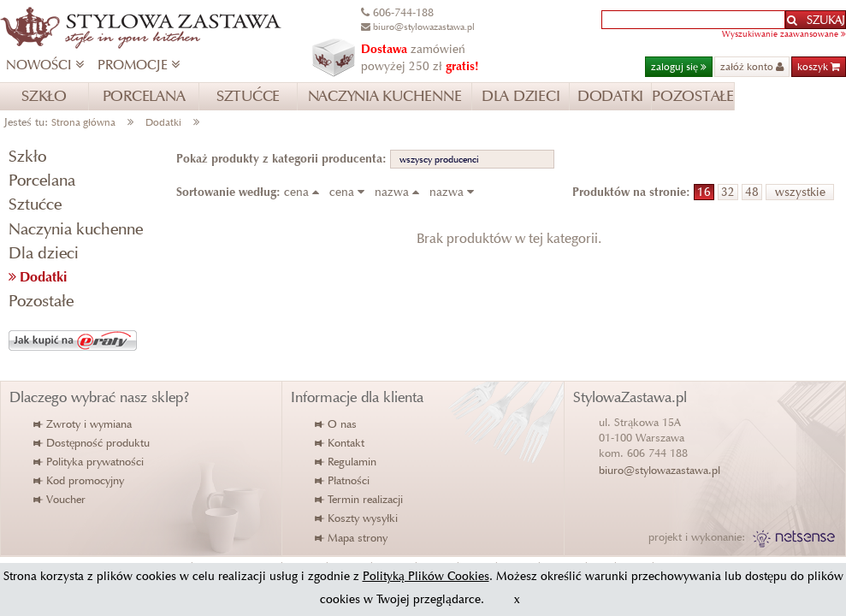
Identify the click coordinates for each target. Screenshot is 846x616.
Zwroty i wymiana (83, 424)
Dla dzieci (44, 253)
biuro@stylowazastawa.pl (660, 470)
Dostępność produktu (92, 443)
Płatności (343, 480)
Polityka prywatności (89, 462)
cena (305, 192)
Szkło (27, 156)
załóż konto (752, 66)
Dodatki (163, 122)
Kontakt (340, 443)
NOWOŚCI (45, 65)
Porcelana (42, 180)
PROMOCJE (139, 65)
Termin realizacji (360, 499)
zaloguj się (679, 66)
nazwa (400, 192)
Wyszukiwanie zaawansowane (784, 34)
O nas (337, 424)
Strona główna (83, 122)
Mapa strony (352, 538)
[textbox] (693, 20)
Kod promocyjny (80, 480)
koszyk (819, 66)
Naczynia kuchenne (76, 229)
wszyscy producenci (439, 159)
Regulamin (346, 462)
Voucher (60, 499)
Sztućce (35, 204)
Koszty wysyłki (357, 518)
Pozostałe (41, 301)
